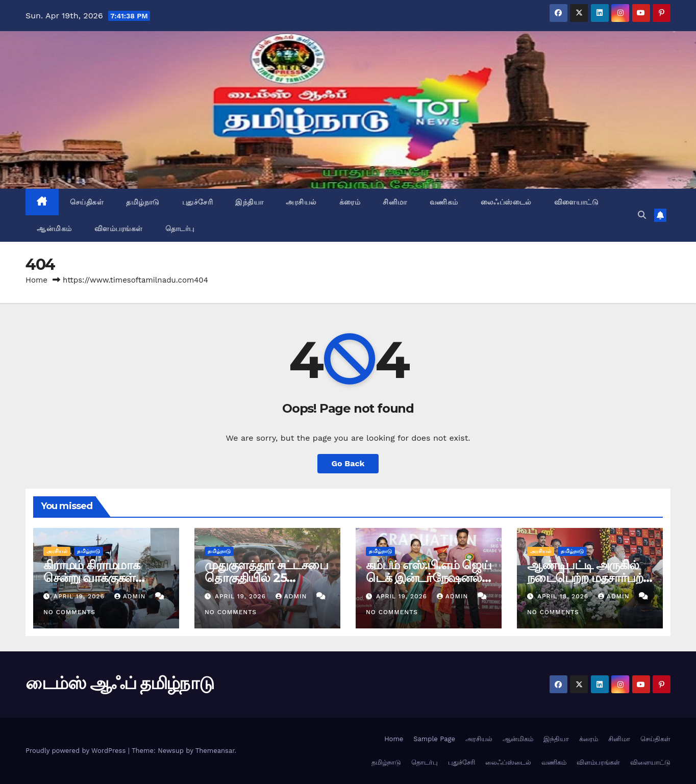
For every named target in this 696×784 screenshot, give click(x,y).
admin (131, 596)
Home (36, 280)
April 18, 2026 (564, 596)
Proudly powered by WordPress (77, 751)
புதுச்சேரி (198, 202)
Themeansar (215, 751)
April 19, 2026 (80, 596)
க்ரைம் (350, 202)
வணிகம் (444, 202)
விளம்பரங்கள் (119, 229)
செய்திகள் (87, 202)
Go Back (348, 463)
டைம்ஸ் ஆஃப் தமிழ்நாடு (119, 683)
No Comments (69, 612)
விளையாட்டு (577, 202)
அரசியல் (301, 202)
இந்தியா (249, 202)
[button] (642, 215)
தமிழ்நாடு (143, 202)
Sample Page (434, 739)
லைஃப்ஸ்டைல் (506, 202)
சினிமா (395, 202)
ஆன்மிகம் (54, 229)
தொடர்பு (180, 229)
